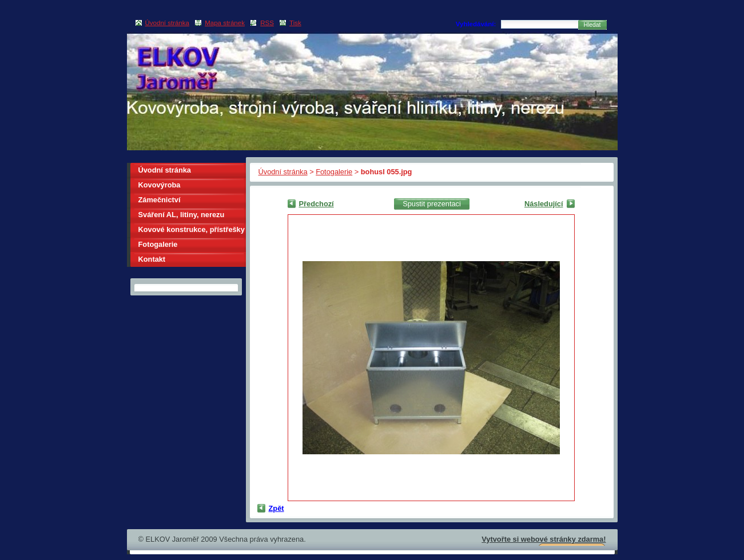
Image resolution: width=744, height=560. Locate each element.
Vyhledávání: (476, 24)
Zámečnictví (160, 200)
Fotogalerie (334, 172)
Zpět (276, 508)
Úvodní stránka (283, 172)
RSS (267, 23)
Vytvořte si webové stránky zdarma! (544, 539)
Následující (544, 204)
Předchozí (317, 204)
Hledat (592, 25)
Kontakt (152, 259)
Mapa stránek (225, 23)
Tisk (295, 23)
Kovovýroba (160, 185)
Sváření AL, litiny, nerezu (182, 215)
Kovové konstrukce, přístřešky (192, 229)
